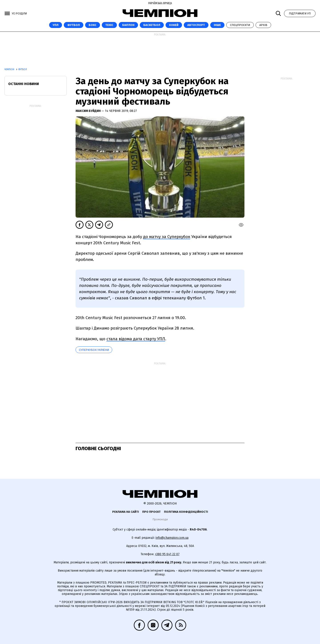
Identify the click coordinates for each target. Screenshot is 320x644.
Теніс (109, 25)
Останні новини (24, 84)
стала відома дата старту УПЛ (136, 339)
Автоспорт (196, 25)
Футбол (74, 25)
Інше (217, 25)
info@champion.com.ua (172, 538)
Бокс (93, 25)
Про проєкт (151, 512)
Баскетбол (152, 25)
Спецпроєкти (240, 25)
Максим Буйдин (88, 111)
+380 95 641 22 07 (167, 554)
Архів (263, 25)
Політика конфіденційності (186, 512)
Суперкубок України (94, 350)
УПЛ (56, 25)
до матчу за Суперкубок (167, 237)
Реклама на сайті (126, 512)
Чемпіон (10, 70)
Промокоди (160, 519)
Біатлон (128, 25)
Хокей (174, 25)
